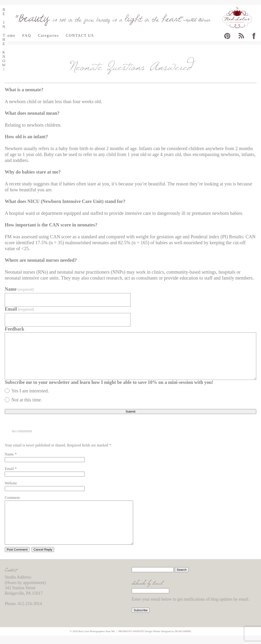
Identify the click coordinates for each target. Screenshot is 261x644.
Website (11, 483)
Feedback (14, 329)
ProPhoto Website (131, 640)
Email (19, 309)
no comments (22, 431)
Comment (12, 498)
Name (19, 289)
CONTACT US (80, 36)
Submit (130, 412)
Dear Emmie (183, 640)
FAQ (27, 36)
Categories (48, 36)
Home (10, 36)
